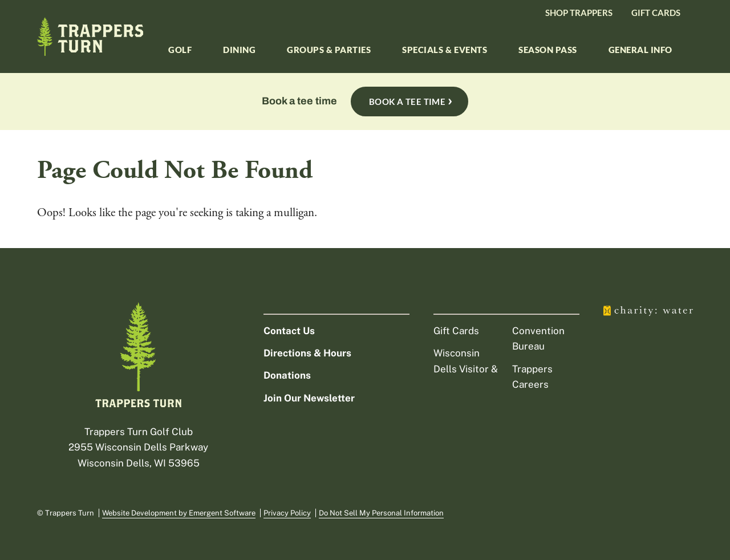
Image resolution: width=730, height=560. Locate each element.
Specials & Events (445, 50)
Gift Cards (656, 13)
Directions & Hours (307, 353)
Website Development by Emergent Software (179, 513)
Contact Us (289, 331)
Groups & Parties (329, 50)
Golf (180, 50)
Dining (239, 50)
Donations (287, 375)
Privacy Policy (287, 513)
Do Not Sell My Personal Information (381, 513)
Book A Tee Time (407, 102)
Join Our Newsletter (309, 398)
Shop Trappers (579, 13)
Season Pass (548, 50)
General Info (640, 50)
